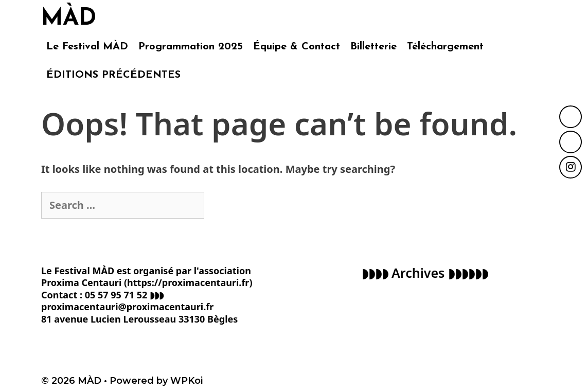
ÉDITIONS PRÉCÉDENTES (113, 75)
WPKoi (186, 381)
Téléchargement (445, 47)
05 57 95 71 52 (116, 295)
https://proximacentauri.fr (188, 282)
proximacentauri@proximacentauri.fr (127, 307)
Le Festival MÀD (87, 47)
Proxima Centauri (81, 282)
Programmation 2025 (191, 47)
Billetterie (373, 47)
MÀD (69, 19)
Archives (418, 273)
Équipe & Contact (297, 47)
